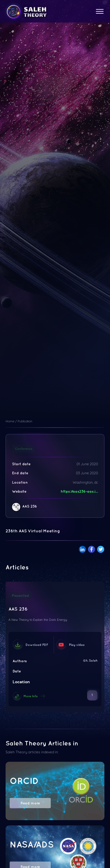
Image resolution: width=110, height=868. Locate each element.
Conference (24, 449)
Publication (25, 421)
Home (10, 421)
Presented (20, 596)
